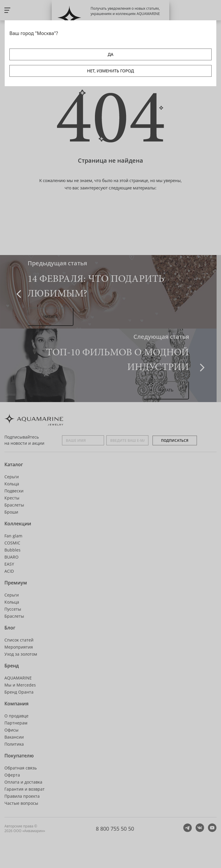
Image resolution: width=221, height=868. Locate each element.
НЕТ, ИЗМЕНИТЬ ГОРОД (110, 71)
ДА (110, 54)
